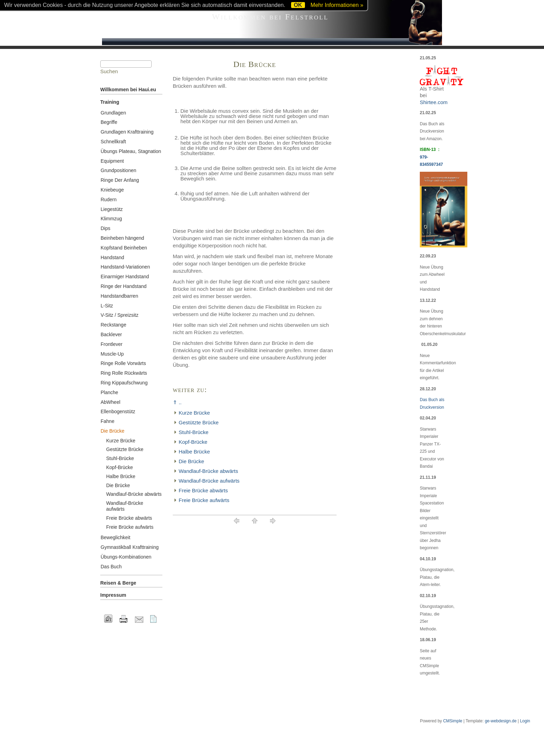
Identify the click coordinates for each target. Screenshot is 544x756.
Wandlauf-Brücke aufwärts (209, 481)
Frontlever (112, 344)
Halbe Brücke (194, 452)
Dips (105, 228)
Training (110, 102)
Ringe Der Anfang (120, 180)
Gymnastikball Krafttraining (130, 547)
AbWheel (110, 402)
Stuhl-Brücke (194, 432)
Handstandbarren (119, 296)
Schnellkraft (113, 142)
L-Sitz (107, 306)
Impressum (113, 595)
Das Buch (111, 567)
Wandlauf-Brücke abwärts (208, 471)
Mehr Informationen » (337, 5)
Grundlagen (113, 113)
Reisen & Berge (118, 583)
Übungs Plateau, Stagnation (131, 151)
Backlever (111, 334)
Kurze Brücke (194, 413)
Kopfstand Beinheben (124, 248)
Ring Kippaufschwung (124, 383)
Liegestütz (112, 209)
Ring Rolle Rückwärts (124, 373)
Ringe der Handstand (124, 286)
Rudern (109, 199)
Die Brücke (191, 461)
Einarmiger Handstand (125, 277)
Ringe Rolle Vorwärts (123, 363)
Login (525, 721)
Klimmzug (111, 219)
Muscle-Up (112, 354)
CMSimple (453, 721)
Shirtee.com (434, 102)
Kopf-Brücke (193, 442)
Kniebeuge (112, 190)
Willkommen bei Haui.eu (128, 90)
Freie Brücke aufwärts (204, 500)
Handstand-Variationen (125, 267)
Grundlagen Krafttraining (127, 132)
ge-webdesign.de (500, 721)
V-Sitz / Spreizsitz (120, 315)
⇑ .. (177, 402)
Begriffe (109, 122)
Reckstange (113, 325)
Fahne (108, 421)
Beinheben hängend (122, 238)
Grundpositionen (118, 170)
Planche (109, 392)
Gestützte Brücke (199, 422)
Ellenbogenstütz (118, 411)
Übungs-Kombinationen (126, 557)
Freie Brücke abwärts (203, 490)
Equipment (112, 161)
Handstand (112, 257)
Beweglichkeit (116, 537)
